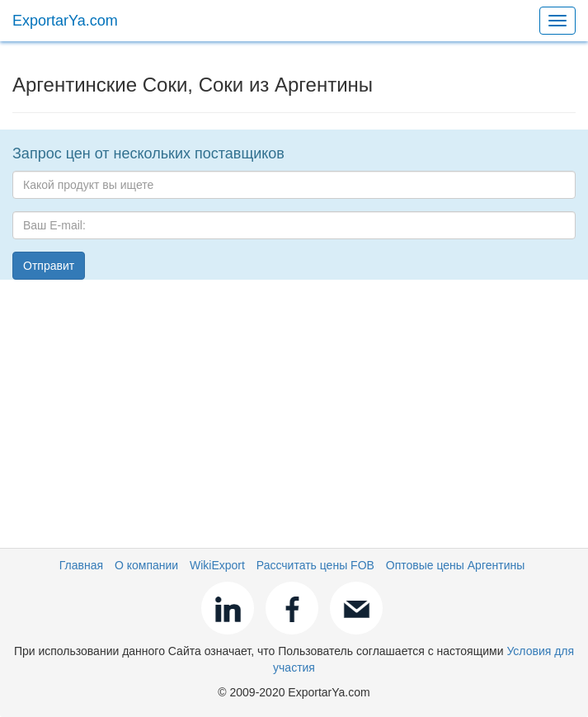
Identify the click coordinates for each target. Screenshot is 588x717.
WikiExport (217, 565)
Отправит (49, 266)
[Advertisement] (294, 408)
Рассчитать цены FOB (315, 565)
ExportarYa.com (65, 21)
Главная (81, 565)
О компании (146, 565)
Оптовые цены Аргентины (456, 565)
